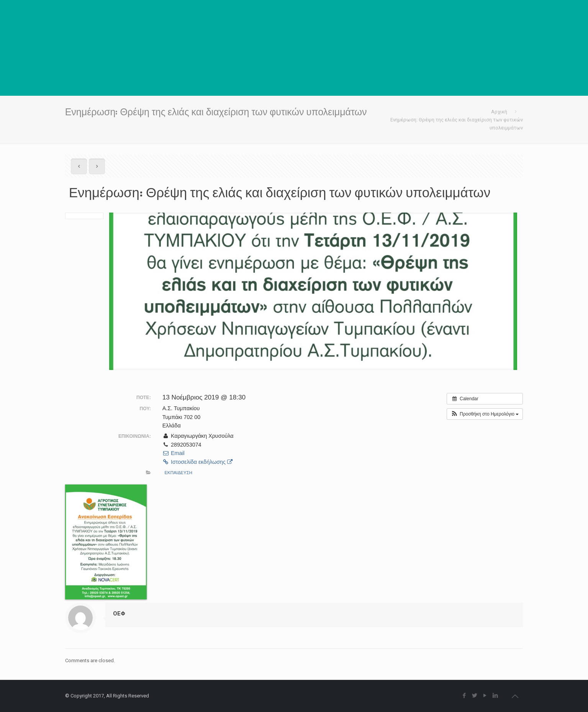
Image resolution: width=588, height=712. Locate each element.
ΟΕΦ (119, 614)
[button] (485, 414)
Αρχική (499, 112)
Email (174, 453)
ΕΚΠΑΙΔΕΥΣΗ (178, 473)
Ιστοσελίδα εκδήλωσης (197, 462)
